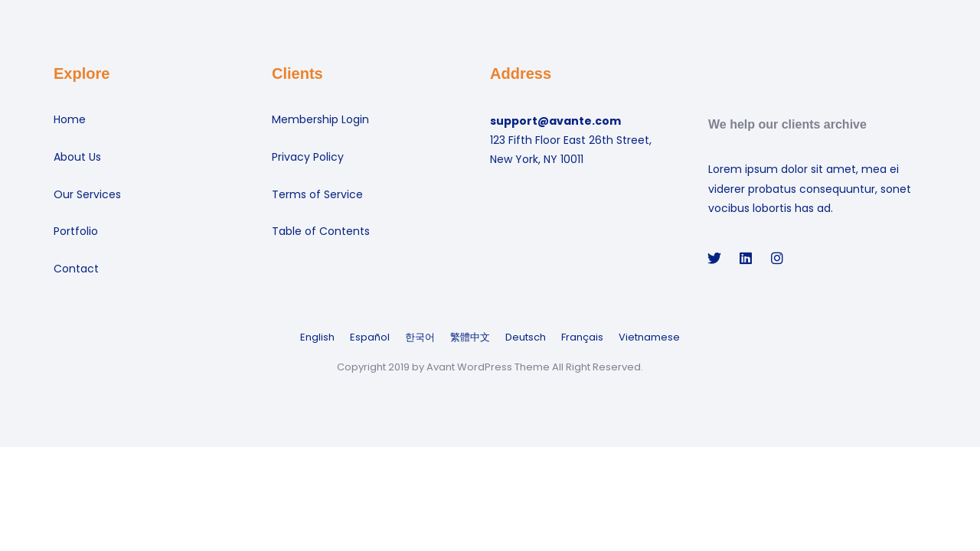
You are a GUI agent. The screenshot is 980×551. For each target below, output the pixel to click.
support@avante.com (555, 121)
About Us (77, 157)
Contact (76, 269)
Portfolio (76, 231)
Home (70, 119)
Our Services (87, 194)
